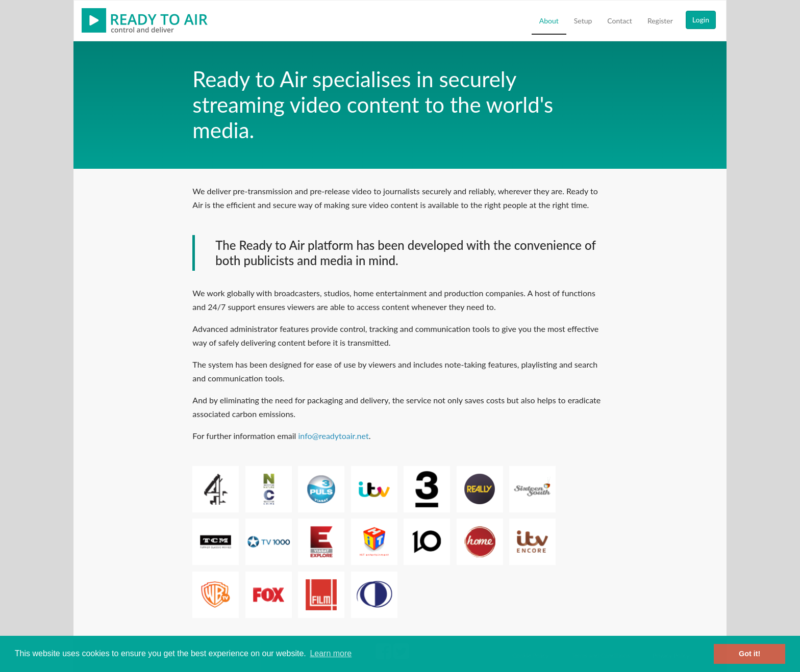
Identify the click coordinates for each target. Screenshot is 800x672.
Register (660, 21)
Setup (583, 21)
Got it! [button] (749, 654)
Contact (620, 21)
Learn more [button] (331, 653)
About (549, 21)
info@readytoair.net (334, 436)
